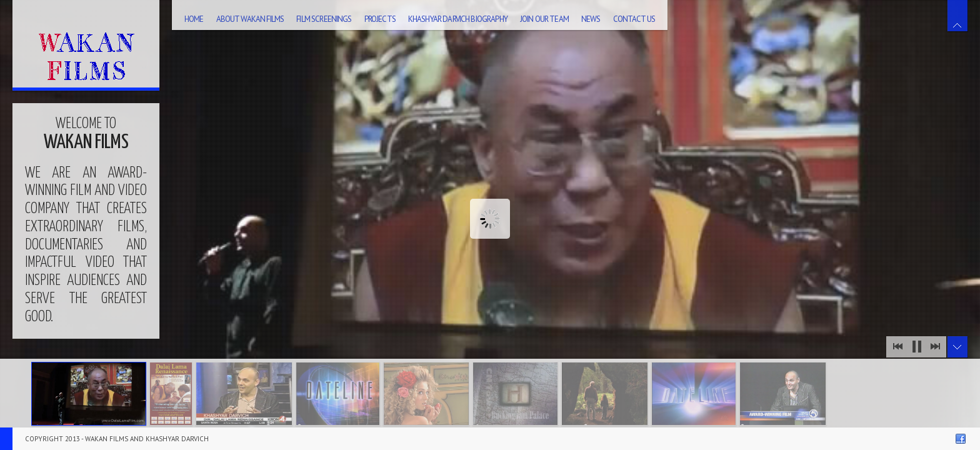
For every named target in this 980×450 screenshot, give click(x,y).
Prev (897, 347)
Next (935, 347)
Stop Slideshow (916, 347)
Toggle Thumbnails (957, 347)
